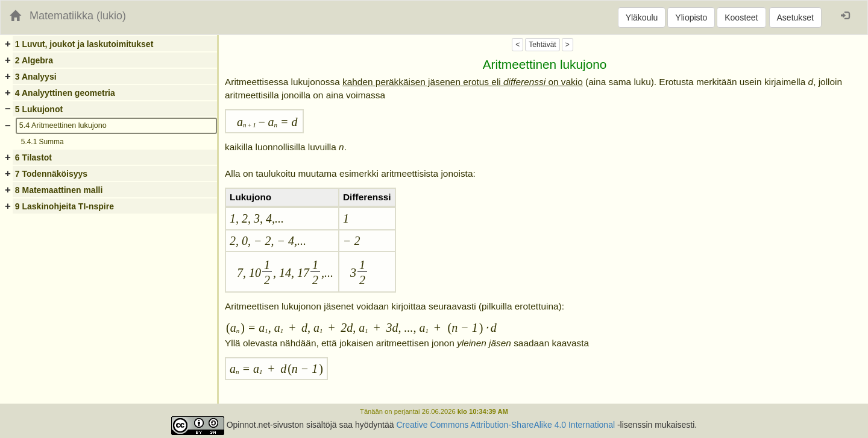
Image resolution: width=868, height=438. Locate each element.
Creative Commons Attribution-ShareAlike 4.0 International (505, 425)
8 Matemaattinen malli (59, 190)
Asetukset (795, 17)
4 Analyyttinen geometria (65, 93)
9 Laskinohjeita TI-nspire (64, 206)
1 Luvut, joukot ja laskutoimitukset (84, 44)
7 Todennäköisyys (51, 174)
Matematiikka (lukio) (78, 16)
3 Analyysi (36, 77)
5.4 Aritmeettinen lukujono (63, 125)
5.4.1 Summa (42, 142)
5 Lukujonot (39, 109)
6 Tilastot (33, 157)
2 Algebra (34, 60)
